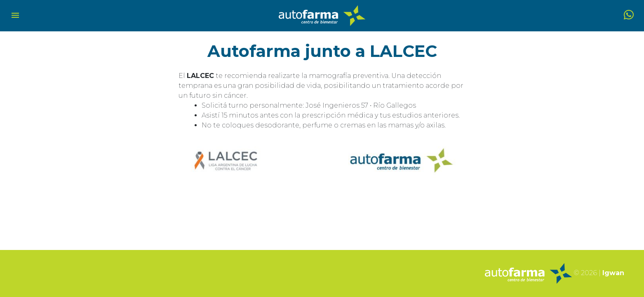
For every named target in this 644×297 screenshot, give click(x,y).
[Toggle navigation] (15, 16)
